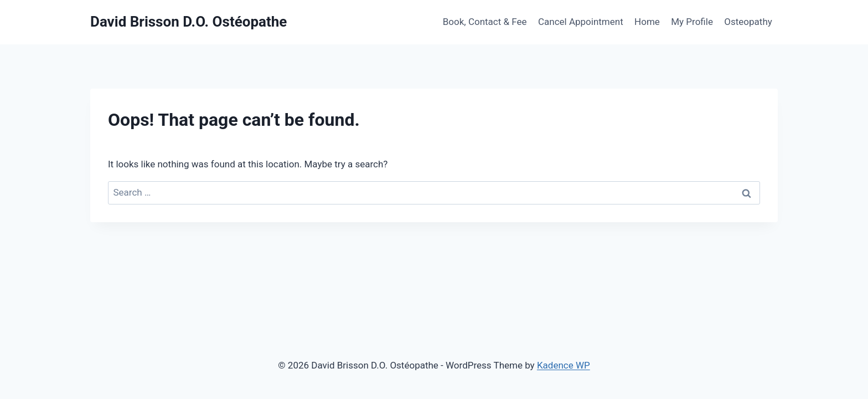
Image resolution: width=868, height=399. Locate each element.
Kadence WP (564, 365)
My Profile (692, 22)
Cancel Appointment (581, 22)
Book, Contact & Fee (485, 22)
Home (647, 22)
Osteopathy (748, 22)
